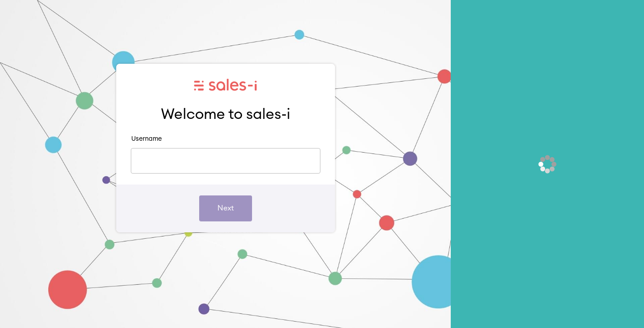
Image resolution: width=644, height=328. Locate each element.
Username (147, 139)
